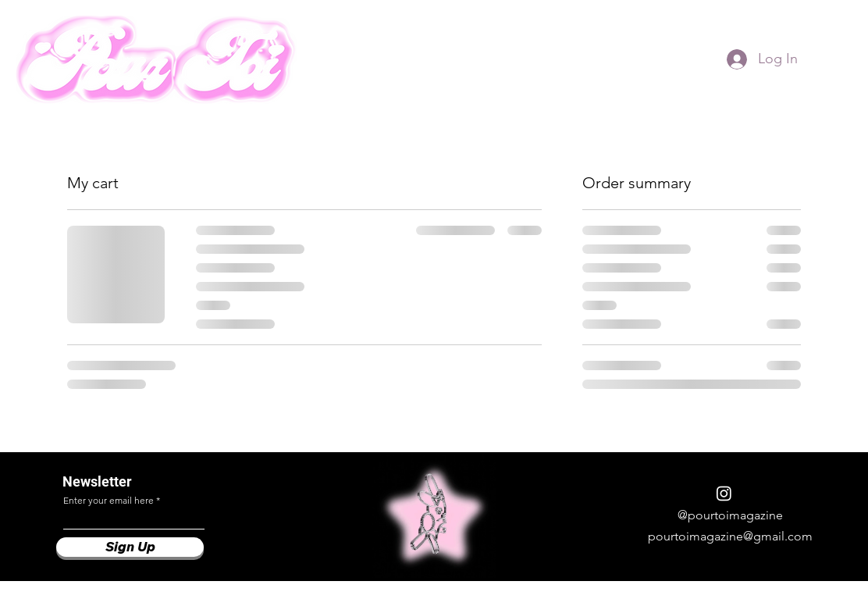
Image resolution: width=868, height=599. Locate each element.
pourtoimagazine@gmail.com (730, 536)
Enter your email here (108, 501)
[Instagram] (724, 493)
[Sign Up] (130, 547)
